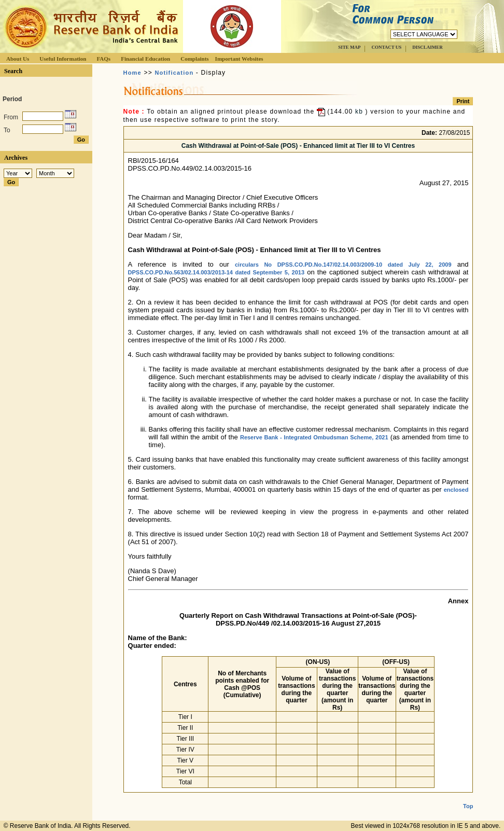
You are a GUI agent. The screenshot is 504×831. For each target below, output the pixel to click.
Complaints (194, 59)
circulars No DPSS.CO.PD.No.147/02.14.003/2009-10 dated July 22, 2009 (343, 265)
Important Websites (239, 59)
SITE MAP (349, 47)
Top (468, 798)
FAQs (103, 59)
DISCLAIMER (428, 47)
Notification (174, 73)
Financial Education (145, 59)
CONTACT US (386, 47)
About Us (18, 59)
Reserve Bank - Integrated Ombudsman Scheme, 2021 (314, 437)
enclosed (456, 490)
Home (132, 73)
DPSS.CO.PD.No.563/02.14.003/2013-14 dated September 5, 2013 (216, 272)
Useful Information (63, 59)
